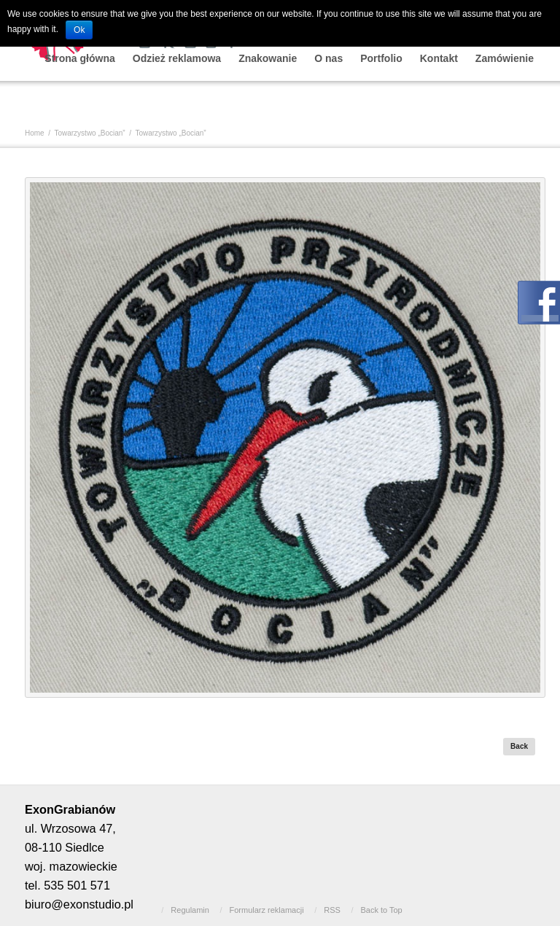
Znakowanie (268, 58)
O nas (328, 58)
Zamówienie (505, 58)
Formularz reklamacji (267, 910)
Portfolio (381, 58)
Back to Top (381, 910)
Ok (79, 30)
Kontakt (439, 58)
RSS (332, 910)
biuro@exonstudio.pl (79, 904)
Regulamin (190, 910)
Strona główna (79, 58)
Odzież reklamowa (177, 58)
